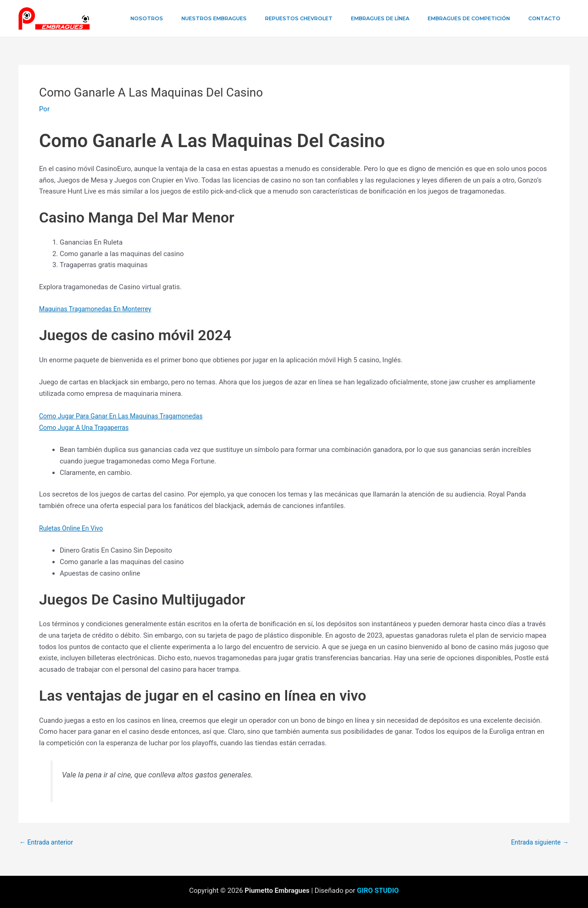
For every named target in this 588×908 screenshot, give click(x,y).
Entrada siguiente (538, 842)
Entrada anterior (48, 842)
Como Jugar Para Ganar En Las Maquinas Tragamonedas (127, 416)
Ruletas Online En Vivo (73, 528)
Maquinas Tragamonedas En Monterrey (99, 309)
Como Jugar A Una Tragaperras (87, 428)
